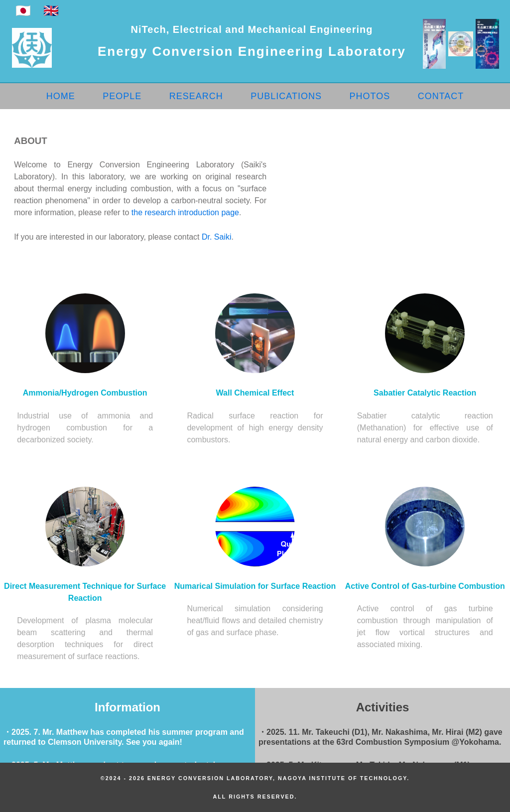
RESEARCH (196, 96)
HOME (61, 96)
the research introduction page (185, 212)
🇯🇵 (23, 11)
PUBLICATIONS (286, 96)
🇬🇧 (51, 11)
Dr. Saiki (217, 237)
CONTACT (441, 96)
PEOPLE (122, 96)
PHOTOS (370, 96)
